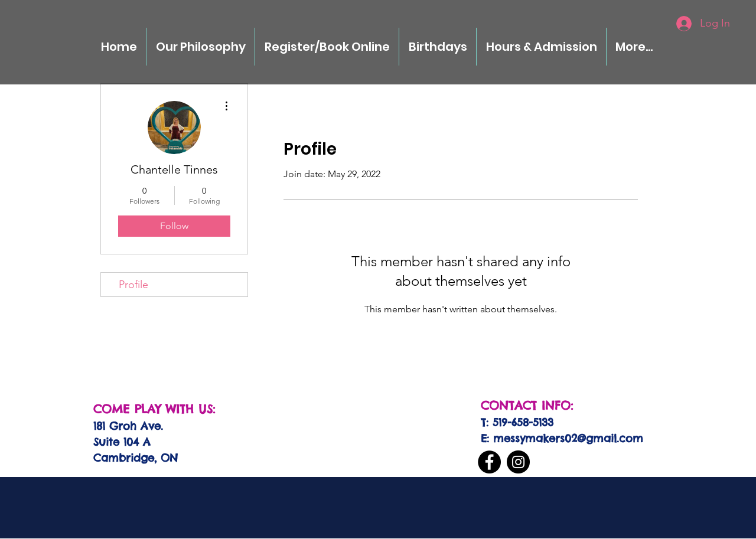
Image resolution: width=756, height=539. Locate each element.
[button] (438, 47)
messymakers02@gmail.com (568, 438)
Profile (133, 285)
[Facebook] (489, 462)
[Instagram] (518, 462)
